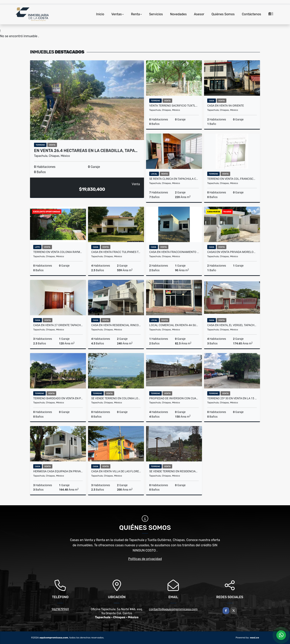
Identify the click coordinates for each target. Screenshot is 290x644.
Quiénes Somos (223, 14)
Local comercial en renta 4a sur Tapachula (174, 325)
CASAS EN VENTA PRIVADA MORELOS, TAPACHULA (232, 252)
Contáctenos (252, 14)
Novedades (178, 14)
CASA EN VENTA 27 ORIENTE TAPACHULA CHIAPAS (58, 325)
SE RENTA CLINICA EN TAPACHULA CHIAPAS (174, 179)
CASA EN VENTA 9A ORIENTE (226, 106)
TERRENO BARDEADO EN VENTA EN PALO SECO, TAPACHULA (58, 398)
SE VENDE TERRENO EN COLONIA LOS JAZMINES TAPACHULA (116, 398)
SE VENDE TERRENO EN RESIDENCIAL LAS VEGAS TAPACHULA (174, 471)
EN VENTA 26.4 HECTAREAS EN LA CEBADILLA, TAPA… (86, 151)
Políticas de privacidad (145, 559)
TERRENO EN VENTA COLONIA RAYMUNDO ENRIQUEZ (58, 252)
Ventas (117, 14)
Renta (136, 14)
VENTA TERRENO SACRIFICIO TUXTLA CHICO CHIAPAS (174, 106)
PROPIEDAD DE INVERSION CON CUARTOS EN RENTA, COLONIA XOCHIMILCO (174, 398)
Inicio (100, 14)
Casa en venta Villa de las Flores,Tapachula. (116, 471)
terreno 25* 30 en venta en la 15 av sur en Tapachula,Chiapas (232, 398)
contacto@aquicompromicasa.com (173, 609)
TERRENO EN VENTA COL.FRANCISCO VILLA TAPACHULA (232, 179)
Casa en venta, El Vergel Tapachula (232, 325)
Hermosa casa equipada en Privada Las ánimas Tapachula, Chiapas (58, 471)
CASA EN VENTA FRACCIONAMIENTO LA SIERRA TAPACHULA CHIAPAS (174, 252)
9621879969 (60, 609)
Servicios (156, 14)
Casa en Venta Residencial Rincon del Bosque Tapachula (116, 325)
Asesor (199, 14)
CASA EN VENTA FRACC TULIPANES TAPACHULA (116, 252)
